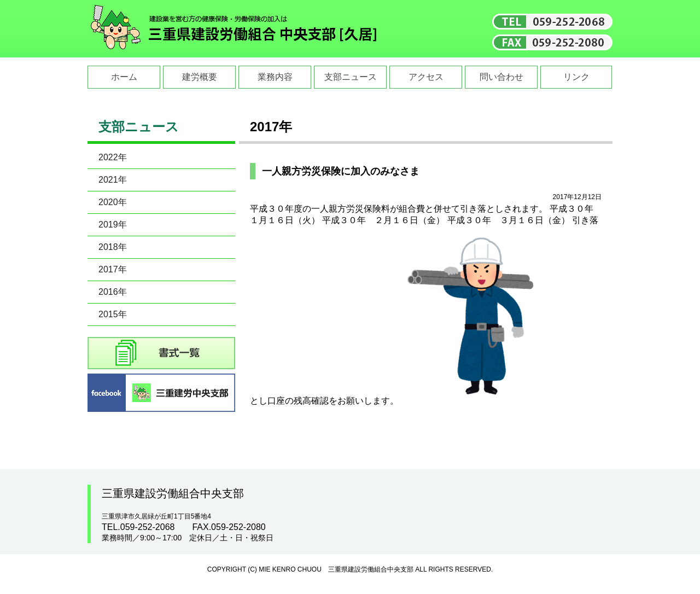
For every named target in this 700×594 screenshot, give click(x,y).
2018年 (113, 247)
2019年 (113, 225)
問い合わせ (501, 77)
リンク (576, 77)
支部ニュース (351, 77)
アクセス (426, 77)
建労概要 (200, 77)
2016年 (113, 292)
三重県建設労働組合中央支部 (234, 29)
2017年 (113, 269)
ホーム (124, 77)
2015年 (113, 314)
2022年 (113, 157)
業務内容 (275, 77)
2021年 (113, 180)
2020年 (113, 202)
